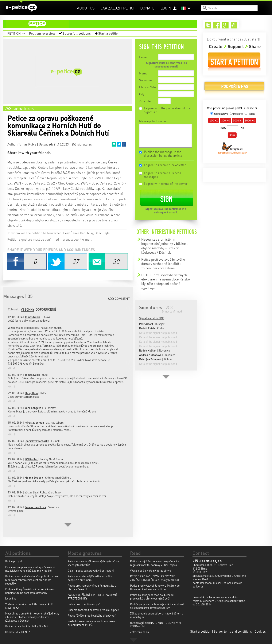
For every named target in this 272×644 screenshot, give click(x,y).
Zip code (145, 101)
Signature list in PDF (151, 318)
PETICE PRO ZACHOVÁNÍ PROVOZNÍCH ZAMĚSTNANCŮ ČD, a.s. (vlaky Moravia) (154, 578)
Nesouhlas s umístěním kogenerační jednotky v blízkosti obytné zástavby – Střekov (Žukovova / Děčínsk (165, 246)
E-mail (144, 57)
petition (103, 24)
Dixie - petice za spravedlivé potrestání (91, 571)
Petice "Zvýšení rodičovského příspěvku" (92, 615)
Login (166, 8)
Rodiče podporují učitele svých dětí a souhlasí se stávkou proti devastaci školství (157, 606)
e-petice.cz (21, 8)
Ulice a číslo (147, 87)
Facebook (124, 144)
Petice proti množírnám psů (84, 604)
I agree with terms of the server (166, 183)
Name (143, 73)
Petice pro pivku (15, 561)
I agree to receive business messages (162, 175)
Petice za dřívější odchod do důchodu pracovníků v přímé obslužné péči (152, 597)
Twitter (119, 144)
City (142, 94)
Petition (14, 33)
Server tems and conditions (233, 631)
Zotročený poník (140, 632)
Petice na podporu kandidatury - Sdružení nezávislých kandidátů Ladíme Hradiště (30, 569)
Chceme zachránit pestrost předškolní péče (93, 610)
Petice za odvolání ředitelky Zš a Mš (26, 626)
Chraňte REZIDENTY (18, 632)
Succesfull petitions (77, 33)
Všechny (28, 309)
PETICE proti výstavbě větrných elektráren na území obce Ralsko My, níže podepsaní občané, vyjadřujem (166, 281)
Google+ (225, 25)
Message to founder (153, 121)
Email (114, 144)
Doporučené (46, 309)
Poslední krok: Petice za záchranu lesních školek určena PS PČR (92, 623)
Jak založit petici (117, 8)
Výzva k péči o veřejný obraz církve (151, 571)
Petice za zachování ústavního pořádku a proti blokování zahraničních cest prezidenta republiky (32, 580)
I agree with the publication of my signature (167, 110)
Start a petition (109, 33)
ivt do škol (11, 598)
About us (86, 8)
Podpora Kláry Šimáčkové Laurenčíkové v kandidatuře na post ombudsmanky (30, 591)
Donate (147, 8)
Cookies (260, 631)
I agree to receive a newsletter (165, 165)
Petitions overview (42, 33)
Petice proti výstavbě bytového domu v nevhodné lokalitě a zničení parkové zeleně (163, 264)
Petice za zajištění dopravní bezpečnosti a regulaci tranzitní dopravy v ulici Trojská (155, 563)
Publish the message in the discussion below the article (163, 154)
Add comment (119, 299)
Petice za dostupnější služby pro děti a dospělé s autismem (90, 578)
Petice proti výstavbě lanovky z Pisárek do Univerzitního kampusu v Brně (155, 587)
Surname (145, 80)
